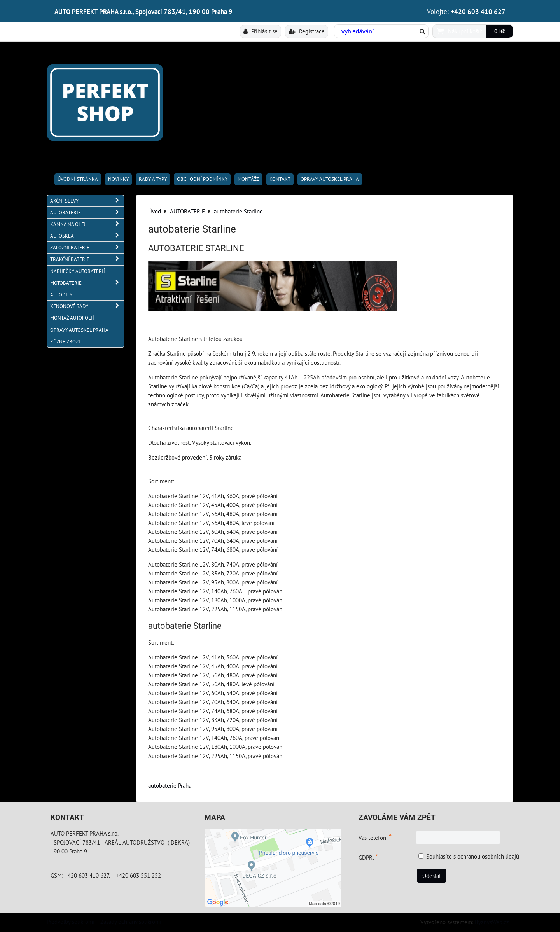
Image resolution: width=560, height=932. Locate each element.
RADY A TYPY (153, 179)
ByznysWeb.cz (492, 922)
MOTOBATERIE (87, 283)
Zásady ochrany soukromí (131, 922)
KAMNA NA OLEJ (87, 224)
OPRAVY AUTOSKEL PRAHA (330, 179)
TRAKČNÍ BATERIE (87, 259)
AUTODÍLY (61, 295)
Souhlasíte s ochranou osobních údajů (473, 856)
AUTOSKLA (87, 236)
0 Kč (500, 31)
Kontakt (280, 179)
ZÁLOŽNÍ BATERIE (87, 247)
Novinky (118, 179)
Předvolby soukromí (71, 922)
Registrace (307, 31)
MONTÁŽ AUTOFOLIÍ (72, 318)
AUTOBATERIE (87, 212)
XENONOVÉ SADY (87, 306)
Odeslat (432, 876)
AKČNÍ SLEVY (87, 201)
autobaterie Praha (170, 785)
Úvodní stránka (78, 179)
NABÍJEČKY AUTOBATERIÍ (78, 271)
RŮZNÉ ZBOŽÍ (65, 342)
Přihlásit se (261, 31)
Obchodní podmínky (202, 179)
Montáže (248, 179)
